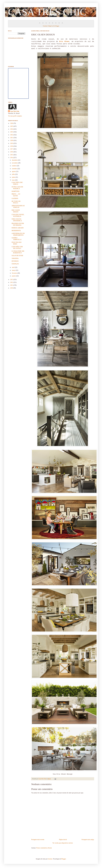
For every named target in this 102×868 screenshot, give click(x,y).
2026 (12, 123)
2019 (12, 143)
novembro (15, 163)
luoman (50, 859)
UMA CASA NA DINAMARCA (17, 220)
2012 (12, 282)
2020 (12, 140)
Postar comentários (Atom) (44, 848)
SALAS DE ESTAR (17, 256)
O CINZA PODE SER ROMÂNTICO (18, 252)
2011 (12, 285)
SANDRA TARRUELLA (17, 239)
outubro (14, 166)
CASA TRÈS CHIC (47, 12)
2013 (12, 280)
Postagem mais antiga (88, 840)
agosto (14, 171)
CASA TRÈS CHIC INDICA (17, 183)
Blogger (64, 859)
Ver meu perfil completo (15, 116)
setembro (15, 169)
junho (14, 177)
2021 (12, 138)
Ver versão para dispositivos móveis (63, 843)
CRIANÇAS (15, 264)
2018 (12, 146)
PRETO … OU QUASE (16, 195)
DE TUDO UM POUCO (16, 202)
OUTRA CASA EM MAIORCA (17, 188)
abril (13, 267)
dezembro (15, 160)
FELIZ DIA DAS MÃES (17, 243)
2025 (12, 126)
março (14, 270)
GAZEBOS (15, 198)
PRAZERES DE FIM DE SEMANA (18, 224)
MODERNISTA (16, 231)
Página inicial (63, 840)
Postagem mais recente (38, 840)
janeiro (14, 276)
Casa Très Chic (15, 111)
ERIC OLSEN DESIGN (16, 211)
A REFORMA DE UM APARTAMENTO (18, 234)
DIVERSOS (15, 261)
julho (14, 174)
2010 (12, 288)
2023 (12, 132)
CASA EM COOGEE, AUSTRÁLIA (18, 215)
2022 (12, 135)
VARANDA (15, 258)
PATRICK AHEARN (18, 228)
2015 (12, 155)
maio (14, 180)
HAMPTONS (16, 191)
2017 (12, 149)
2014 (12, 158)
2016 (12, 152)
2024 (12, 129)
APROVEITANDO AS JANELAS (18, 207)
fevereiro (15, 273)
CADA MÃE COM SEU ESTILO (17, 248)
